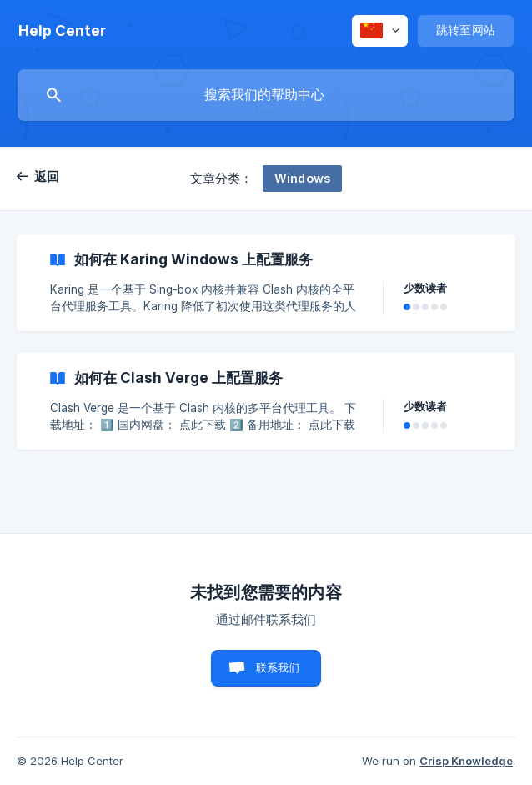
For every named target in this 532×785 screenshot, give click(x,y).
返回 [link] (47, 176)
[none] (62, 31)
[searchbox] (266, 95)
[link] (266, 283)
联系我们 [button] (278, 667)
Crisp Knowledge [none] (466, 761)
